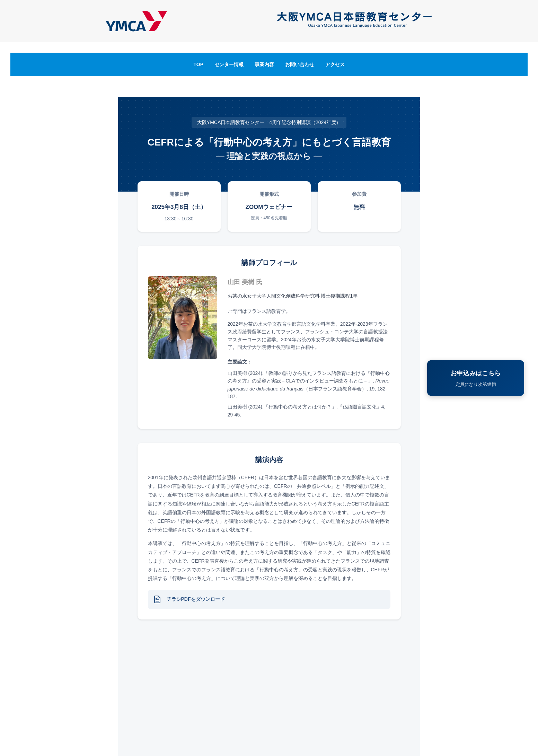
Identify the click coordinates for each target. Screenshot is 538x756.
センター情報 (229, 64)
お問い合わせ (300, 64)
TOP (198, 64)
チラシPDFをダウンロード (196, 599)
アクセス (335, 64)
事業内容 (264, 64)
